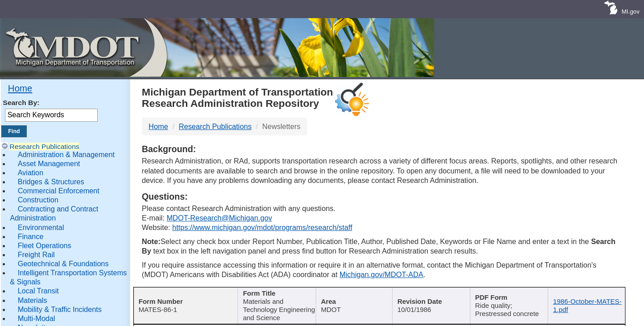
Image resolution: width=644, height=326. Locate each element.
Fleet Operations (44, 246)
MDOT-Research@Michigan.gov (219, 218)
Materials (32, 300)
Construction (38, 200)
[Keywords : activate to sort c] (509, 300)
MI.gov (630, 12)
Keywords (505, 294)
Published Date (427, 294)
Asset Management (49, 164)
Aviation (31, 173)
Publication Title (272, 294)
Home (20, 88)
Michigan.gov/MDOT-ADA (381, 274)
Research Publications (44, 146)
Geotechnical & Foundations (63, 264)
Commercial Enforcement (59, 191)
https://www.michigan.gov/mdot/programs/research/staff (262, 227)
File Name (584, 294)
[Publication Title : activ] (275, 300)
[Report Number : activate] (185, 300)
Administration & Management (66, 155)
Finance (31, 237)
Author (350, 294)
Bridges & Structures (51, 182)
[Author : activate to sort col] (353, 300)
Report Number (181, 294)
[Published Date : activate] (430, 300)
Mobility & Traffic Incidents (60, 309)
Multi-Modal (36, 319)
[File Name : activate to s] (586, 300)
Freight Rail (36, 255)
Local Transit (38, 291)
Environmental (41, 228)
